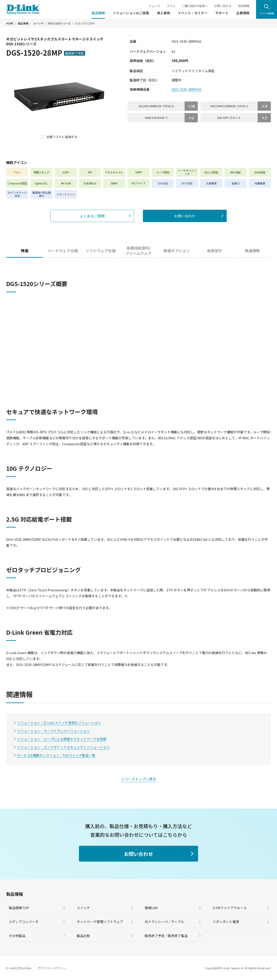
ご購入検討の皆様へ (195, 6)
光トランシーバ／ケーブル (164, 922)
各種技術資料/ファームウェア (138, 251)
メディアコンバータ (24, 922)
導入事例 (163, 13)
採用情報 (244, 6)
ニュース (154, 6)
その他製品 (17, 936)
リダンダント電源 (226, 922)
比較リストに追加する (62, 137)
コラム (171, 6)
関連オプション (177, 251)
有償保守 (214, 251)
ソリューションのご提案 (131, 13)
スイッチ (38, 23)
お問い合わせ (223, 6)
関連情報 (252, 251)
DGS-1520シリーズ (59, 23)
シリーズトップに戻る (139, 779)
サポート (222, 13)
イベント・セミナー (193, 13)
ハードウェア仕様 (63, 251)
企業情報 (243, 13)
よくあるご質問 (92, 216)
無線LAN (151, 908)
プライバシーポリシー (52, 968)
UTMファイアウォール (230, 908)
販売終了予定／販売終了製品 (166, 936)
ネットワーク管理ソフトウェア (100, 922)
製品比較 (83, 936)
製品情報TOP (19, 908)
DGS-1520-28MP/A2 (186, 89)
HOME (10, 23)
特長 (25, 251)
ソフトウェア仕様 (101, 251)
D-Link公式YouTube (19, 968)
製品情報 (98, 13)
